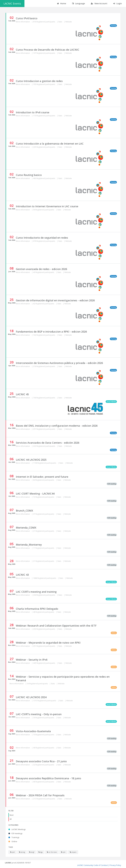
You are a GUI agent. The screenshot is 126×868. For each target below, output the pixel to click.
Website (69, 22)
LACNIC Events (12, 4)
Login (118, 3)
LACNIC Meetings (17, 829)
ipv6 (13, 852)
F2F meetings (15, 833)
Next (12, 815)
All (11, 819)
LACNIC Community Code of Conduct (92, 865)
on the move (52, 852)
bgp (41, 852)
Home (62, 3)
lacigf (32, 852)
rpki (63, 852)
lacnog (22, 852)
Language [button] (78, 3)
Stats (60, 22)
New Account (99, 3)
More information (23, 22)
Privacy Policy (115, 865)
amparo (73, 852)
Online (13, 841)
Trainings (14, 837)
